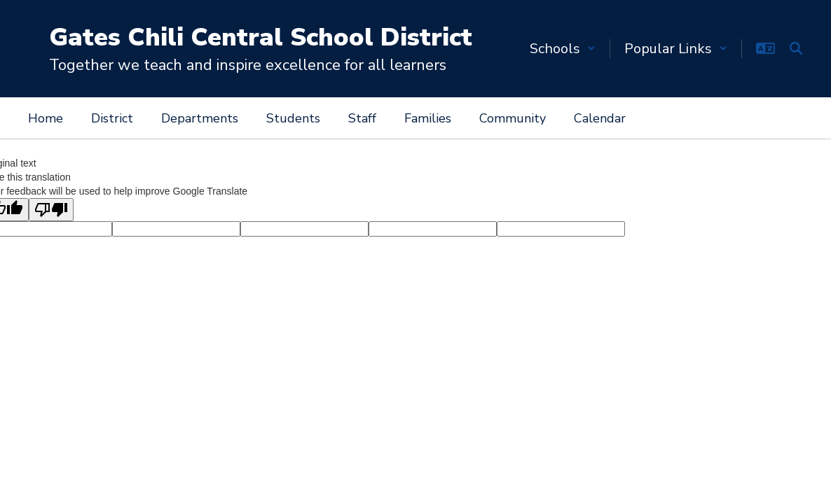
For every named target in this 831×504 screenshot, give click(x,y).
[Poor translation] (51, 210)
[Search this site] (796, 48)
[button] (563, 49)
